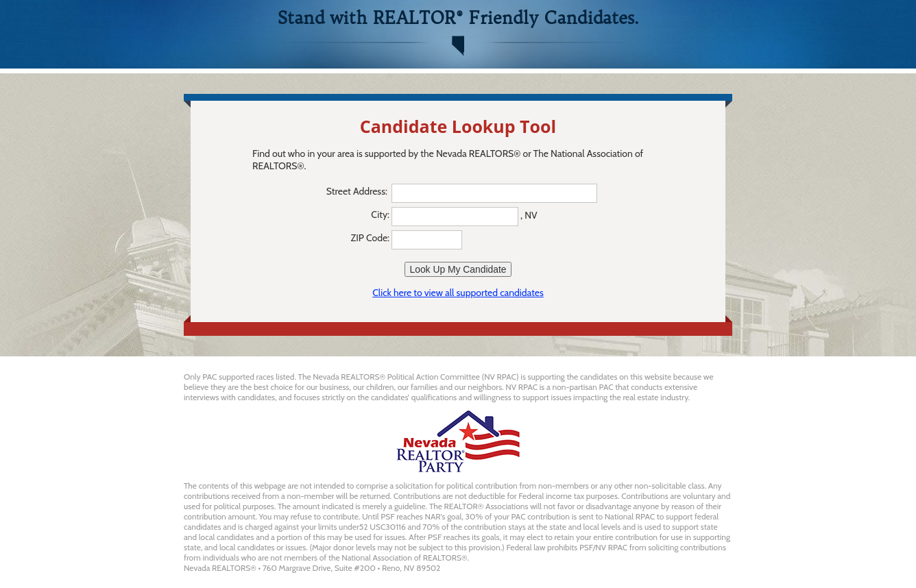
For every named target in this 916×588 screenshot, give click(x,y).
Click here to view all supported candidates (458, 293)
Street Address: (358, 191)
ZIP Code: (370, 238)
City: (380, 215)
